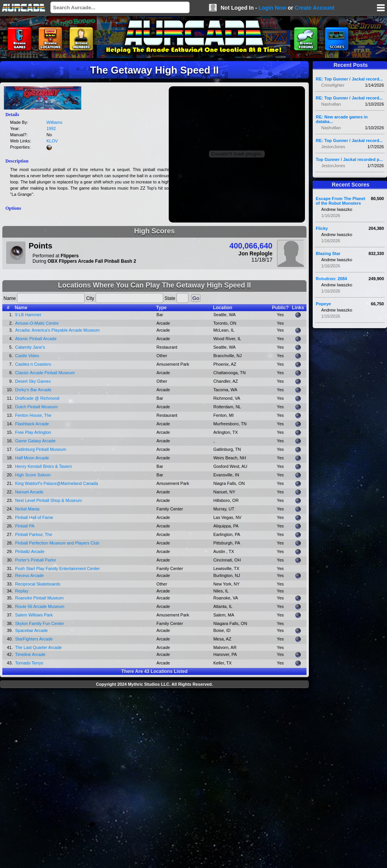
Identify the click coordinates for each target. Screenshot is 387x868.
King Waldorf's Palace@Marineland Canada (57, 483)
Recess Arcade (29, 575)
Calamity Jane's (30, 347)
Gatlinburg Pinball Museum (41, 449)
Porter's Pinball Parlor (36, 560)
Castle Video (27, 356)
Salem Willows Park (34, 615)
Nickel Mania (27, 509)
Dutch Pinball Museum (36, 407)
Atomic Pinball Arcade (36, 339)
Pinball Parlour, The (34, 534)
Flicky (322, 228)
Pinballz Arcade (30, 551)
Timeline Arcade (30, 654)
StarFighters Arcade (34, 639)
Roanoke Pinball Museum (39, 598)
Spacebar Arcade (31, 630)
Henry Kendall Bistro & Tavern (44, 466)
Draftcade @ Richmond (37, 398)
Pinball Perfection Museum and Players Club (57, 543)
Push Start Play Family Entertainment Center (57, 568)
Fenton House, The (33, 415)
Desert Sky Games (33, 381)
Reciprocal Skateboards (38, 584)
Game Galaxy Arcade (35, 441)
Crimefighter (333, 85)
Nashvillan (331, 104)
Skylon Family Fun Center (40, 623)
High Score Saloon (33, 475)
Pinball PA (25, 526)
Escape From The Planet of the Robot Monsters (341, 201)
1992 (51, 128)
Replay (22, 591)
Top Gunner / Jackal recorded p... (349, 159)
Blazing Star (328, 253)
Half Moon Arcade (32, 458)
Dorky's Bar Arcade (33, 390)
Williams (54, 122)
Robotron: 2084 (331, 279)
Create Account (314, 8)
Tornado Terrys (29, 663)
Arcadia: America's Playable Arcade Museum (57, 330)
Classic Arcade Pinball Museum (45, 373)
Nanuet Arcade (29, 492)
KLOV (52, 141)
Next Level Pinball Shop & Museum (48, 500)
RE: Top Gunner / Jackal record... (349, 79)
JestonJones (333, 147)
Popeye (323, 304)
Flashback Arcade (32, 424)
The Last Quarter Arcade (38, 647)
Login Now (272, 8)
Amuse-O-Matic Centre (37, 323)
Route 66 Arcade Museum (40, 606)
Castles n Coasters (33, 364)
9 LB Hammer (28, 315)
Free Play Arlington (33, 432)
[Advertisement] (88, 779)
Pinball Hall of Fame (34, 517)
